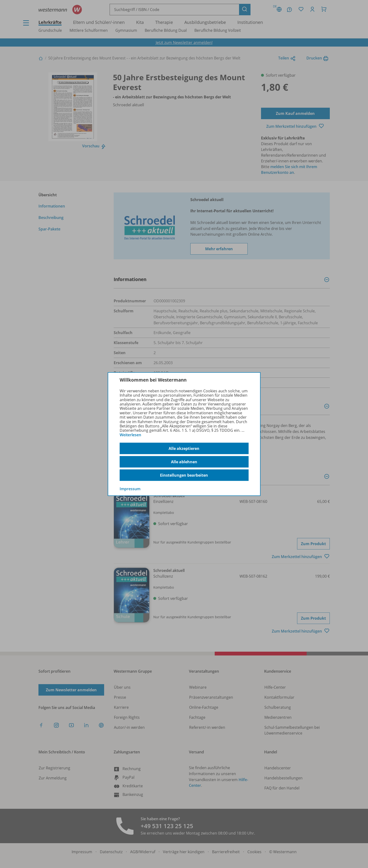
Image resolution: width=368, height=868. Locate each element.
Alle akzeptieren (184, 448)
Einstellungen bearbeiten (184, 475)
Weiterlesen (130, 435)
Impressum (130, 489)
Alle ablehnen (184, 462)
